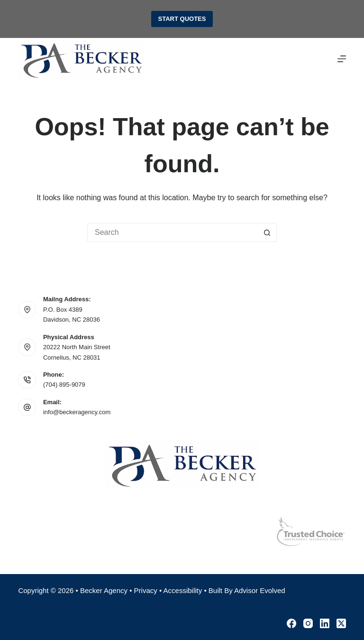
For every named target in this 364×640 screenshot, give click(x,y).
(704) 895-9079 (64, 385)
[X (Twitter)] (341, 623)
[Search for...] (173, 232)
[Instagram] (308, 623)
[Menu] (342, 59)
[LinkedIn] (325, 623)
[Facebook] (291, 623)
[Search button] (267, 232)
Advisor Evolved (260, 590)
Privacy (146, 590)
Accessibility (183, 590)
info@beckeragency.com (77, 412)
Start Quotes (182, 19)
